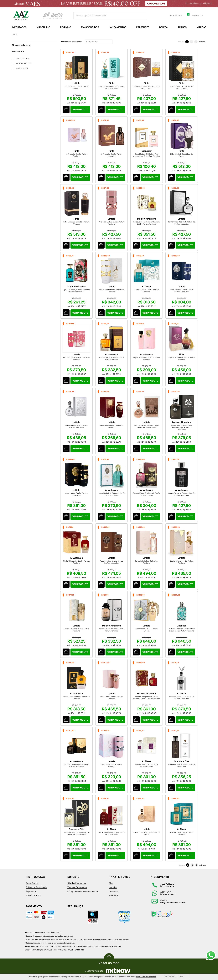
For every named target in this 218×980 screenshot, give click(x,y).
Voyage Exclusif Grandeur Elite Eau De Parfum (182, 765)
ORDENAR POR (99, 42)
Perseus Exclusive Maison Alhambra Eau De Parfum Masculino (182, 427)
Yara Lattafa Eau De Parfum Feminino (112, 765)
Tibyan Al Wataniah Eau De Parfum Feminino (147, 359)
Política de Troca (34, 896)
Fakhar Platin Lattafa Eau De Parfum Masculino (76, 426)
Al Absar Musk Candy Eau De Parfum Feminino (147, 765)
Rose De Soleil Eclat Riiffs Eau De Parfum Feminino (112, 87)
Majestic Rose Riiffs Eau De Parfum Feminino (182, 359)
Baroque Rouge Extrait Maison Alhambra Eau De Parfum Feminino (147, 698)
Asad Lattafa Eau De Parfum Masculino (76, 494)
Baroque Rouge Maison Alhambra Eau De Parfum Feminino (146, 223)
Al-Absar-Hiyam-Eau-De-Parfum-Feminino (147, 291)
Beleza (163, 27)
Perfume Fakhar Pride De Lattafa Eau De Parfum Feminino (147, 426)
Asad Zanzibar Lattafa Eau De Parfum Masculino (182, 291)
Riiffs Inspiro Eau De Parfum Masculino (112, 155)
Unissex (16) (22, 68)
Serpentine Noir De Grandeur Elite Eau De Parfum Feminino (76, 833)
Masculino (43, 27)
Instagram (114, 891)
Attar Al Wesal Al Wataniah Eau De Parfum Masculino (182, 494)
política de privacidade (146, 977)
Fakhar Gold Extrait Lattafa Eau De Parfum (147, 833)
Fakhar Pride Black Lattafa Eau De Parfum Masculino (182, 223)
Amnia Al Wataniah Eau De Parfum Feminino (76, 698)
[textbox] (106, 16)
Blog (111, 883)
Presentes (143, 27)
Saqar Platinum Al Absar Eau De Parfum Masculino (182, 698)
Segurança (31, 891)
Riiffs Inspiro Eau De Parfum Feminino (76, 155)
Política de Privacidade (36, 887)
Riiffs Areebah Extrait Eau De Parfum (182, 155)
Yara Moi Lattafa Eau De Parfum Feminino (112, 291)
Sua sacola (196, 16)
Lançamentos (118, 27)
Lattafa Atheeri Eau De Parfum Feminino (76, 87)
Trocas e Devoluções (77, 887)
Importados (19, 27)
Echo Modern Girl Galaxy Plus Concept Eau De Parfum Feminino (147, 155)
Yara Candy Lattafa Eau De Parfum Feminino (76, 359)
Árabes (182, 27)
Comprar (80, 109)
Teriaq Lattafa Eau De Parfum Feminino (147, 562)
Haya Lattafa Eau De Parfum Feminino (111, 698)
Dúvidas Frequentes (77, 883)
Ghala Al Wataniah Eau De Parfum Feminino (77, 562)
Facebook (114, 896)
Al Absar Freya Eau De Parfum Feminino (182, 833)
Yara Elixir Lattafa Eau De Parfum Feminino (112, 223)
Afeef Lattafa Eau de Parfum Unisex (147, 630)
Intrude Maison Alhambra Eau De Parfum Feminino (112, 630)
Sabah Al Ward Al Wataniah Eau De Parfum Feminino (146, 494)
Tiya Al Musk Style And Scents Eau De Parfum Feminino (76, 291)
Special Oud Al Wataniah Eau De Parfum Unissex (112, 359)
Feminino (66, 27)
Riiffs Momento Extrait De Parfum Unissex (76, 223)
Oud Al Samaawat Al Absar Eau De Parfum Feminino (111, 833)
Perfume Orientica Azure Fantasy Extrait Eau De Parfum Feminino (182, 630)
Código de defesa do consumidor (83, 891)
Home (14, 34)
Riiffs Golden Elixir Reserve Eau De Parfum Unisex (146, 87)
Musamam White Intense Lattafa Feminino (76, 630)
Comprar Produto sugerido (66, 109)
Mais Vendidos (90, 27)
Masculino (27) (23, 63)
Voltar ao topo (109, 963)
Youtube (113, 887)
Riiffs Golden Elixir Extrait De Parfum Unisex (182, 87)
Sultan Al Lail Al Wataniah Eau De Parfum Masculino (77, 765)
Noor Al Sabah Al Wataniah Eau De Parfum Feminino (112, 494)
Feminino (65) (22, 58)
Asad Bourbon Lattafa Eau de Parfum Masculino (111, 562)
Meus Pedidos (174, 16)
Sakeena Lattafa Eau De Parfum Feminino (111, 426)
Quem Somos (32, 883)
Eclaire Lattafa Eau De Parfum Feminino (182, 562)
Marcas (201, 27)
